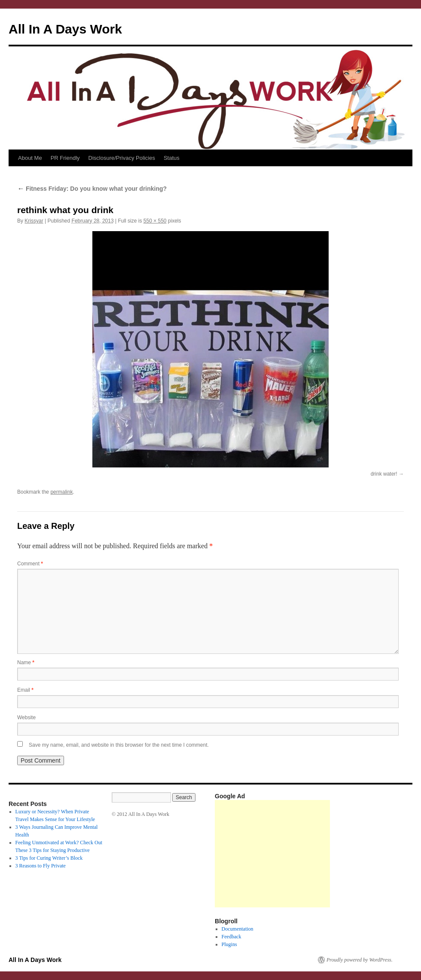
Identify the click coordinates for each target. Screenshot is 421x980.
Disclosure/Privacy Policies (122, 158)
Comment (30, 564)
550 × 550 (155, 221)
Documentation (238, 929)
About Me (30, 158)
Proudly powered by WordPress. (360, 960)
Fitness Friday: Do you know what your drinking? (92, 189)
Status (172, 158)
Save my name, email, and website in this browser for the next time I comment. (119, 745)
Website (26, 717)
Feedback (232, 937)
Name (26, 662)
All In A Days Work (65, 29)
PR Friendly (65, 158)
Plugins (229, 944)
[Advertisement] (272, 854)
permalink (61, 492)
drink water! (384, 474)
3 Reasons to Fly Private (41, 866)
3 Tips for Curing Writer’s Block (49, 858)
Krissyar (34, 221)
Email (25, 690)
